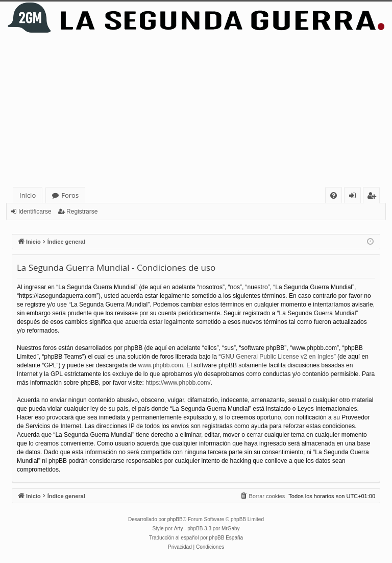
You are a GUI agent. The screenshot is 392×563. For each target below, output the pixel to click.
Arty (179, 529)
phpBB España (226, 538)
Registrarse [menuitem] (374, 197)
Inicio (28, 195)
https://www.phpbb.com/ (178, 383)
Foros (70, 195)
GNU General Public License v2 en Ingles (277, 357)
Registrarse (82, 212)
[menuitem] (334, 195)
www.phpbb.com (160, 365)
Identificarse (35, 212)
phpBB (175, 519)
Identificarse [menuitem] (355, 197)
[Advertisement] (196, 110)
